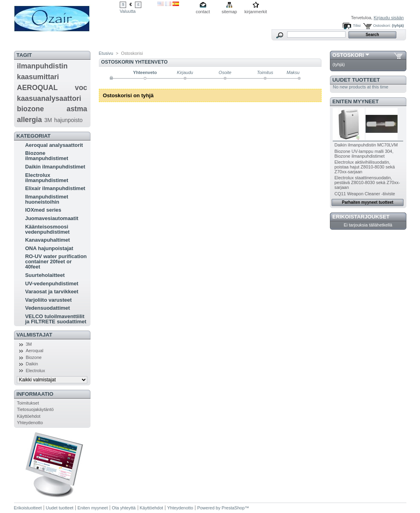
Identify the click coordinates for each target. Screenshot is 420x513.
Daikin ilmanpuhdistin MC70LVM (366, 145)
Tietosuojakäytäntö (35, 409)
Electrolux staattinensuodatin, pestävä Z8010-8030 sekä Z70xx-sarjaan (367, 182)
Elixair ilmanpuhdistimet (55, 188)
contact (203, 12)
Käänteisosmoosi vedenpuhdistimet (47, 229)
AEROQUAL (37, 88)
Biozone (34, 357)
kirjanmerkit (256, 12)
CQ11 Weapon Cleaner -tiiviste (365, 194)
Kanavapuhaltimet (48, 240)
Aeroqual (34, 351)
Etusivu (106, 53)
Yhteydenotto (30, 423)
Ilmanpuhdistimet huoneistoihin (47, 199)
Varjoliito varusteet (48, 300)
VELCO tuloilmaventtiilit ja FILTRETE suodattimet (56, 319)
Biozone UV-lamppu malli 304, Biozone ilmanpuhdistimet (364, 154)
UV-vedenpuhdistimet (52, 284)
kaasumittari (38, 77)
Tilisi (357, 25)
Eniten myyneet (356, 101)
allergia (29, 120)
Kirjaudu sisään (389, 18)
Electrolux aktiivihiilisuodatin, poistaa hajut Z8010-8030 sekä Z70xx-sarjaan (365, 167)
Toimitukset (28, 403)
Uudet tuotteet (356, 80)
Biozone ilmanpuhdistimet (47, 156)
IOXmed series (43, 210)
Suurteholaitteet (45, 275)
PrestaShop (233, 508)
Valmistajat (34, 335)
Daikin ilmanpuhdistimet (55, 167)
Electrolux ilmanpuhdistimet (47, 178)
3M (48, 120)
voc (81, 88)
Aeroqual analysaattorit (54, 145)
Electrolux (35, 371)
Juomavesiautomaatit (52, 218)
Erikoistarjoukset (361, 217)
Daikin (32, 364)
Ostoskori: (382, 25)
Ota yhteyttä (124, 508)
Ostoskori (348, 55)
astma (77, 109)
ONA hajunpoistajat (49, 248)
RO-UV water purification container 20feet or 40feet (56, 262)
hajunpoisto (68, 120)
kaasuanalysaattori (49, 98)
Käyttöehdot (29, 416)
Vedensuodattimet (48, 308)
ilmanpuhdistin (42, 66)
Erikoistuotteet (28, 508)
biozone (30, 109)
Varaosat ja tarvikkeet (52, 292)
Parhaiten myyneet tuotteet (368, 202)
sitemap (229, 12)
